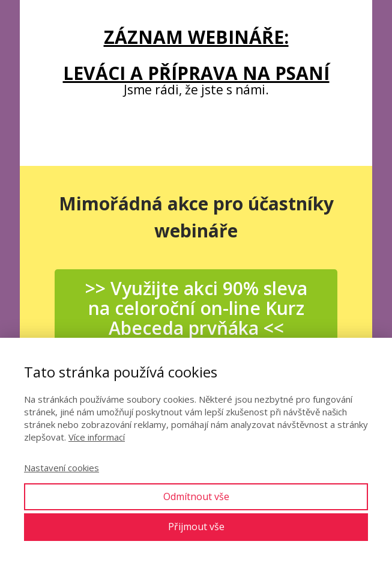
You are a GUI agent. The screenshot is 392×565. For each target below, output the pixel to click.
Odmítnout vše (196, 496)
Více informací (97, 437)
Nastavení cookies (62, 468)
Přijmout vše (196, 527)
